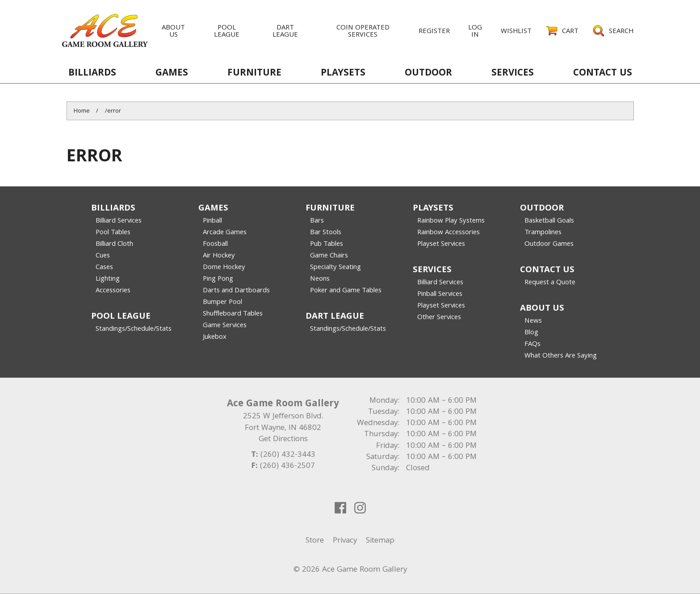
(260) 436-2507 (287, 466)
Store (315, 541)
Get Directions (283, 440)
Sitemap (380, 541)
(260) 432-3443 (288, 455)
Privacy (345, 541)
